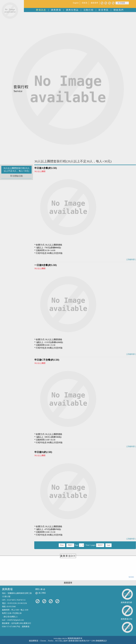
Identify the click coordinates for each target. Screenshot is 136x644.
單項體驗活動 (16, 176)
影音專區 (104, 10)
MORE (131, 577)
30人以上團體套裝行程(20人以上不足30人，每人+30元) (16, 170)
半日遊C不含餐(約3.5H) (47, 360)
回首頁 (85, 3)
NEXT (100, 545)
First (62, 545)
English (76, 3)
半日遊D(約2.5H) (43, 452)
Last (109, 545)
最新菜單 (94, 3)
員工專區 (41, 593)
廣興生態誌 (72, 10)
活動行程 (89, 10)
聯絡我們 (119, 10)
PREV (70, 545)
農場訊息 (41, 10)
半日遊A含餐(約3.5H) (46, 168)
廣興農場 (56, 10)
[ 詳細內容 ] (131, 259)
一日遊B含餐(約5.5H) (45, 265)
